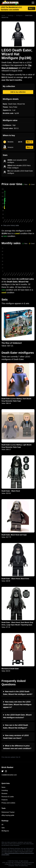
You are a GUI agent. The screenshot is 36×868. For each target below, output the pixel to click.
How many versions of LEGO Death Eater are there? (16, 737)
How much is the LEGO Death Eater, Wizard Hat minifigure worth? (18, 693)
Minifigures (19, 15)
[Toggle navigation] (33, 3)
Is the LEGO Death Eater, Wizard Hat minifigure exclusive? (17, 716)
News (3, 787)
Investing (5, 790)
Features (5, 800)
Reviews (4, 794)
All (2, 825)
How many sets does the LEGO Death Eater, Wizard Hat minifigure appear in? (17, 705)
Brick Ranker (7, 767)
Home (3, 15)
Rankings (11, 15)
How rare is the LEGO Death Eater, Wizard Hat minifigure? (16, 726)
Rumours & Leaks (8, 797)
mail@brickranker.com (9, 775)
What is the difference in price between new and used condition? (17, 747)
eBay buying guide (8, 815)
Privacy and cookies (8, 803)
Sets (3, 828)
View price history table (11, 225)
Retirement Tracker (8, 812)
